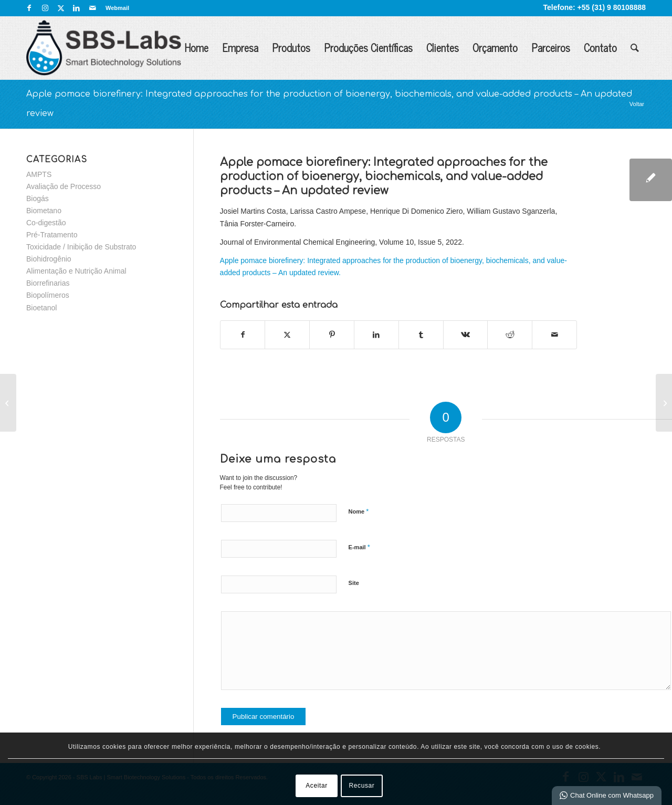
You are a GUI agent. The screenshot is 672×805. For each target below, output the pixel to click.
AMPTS (39, 174)
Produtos (291, 48)
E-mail (359, 547)
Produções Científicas (368, 48)
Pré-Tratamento (52, 235)
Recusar (362, 786)
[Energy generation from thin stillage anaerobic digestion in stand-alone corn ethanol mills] (664, 403)
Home (196, 48)
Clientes (443, 48)
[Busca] (635, 48)
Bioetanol (41, 308)
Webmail (117, 8)
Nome (359, 511)
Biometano (44, 211)
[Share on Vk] (466, 335)
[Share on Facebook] (243, 335)
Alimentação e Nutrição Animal (76, 271)
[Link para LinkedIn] (76, 8)
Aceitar (317, 786)
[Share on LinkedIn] (376, 335)
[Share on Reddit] (510, 335)
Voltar (637, 104)
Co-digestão (46, 223)
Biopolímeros (48, 295)
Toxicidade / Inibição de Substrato (81, 247)
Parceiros (551, 48)
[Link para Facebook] (29, 8)
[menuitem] (115, 8)
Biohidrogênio (49, 259)
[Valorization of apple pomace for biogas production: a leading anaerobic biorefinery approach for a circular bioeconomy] (8, 403)
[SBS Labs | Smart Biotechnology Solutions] (104, 48)
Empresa (240, 48)
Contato (600, 48)
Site (354, 583)
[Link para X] (61, 8)
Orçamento (495, 48)
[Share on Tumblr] (421, 335)
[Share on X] (287, 335)
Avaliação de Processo (64, 186)
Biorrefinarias (48, 283)
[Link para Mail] (92, 8)
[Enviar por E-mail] (554, 335)
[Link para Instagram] (45, 8)
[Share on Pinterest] (332, 335)
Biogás (38, 198)
